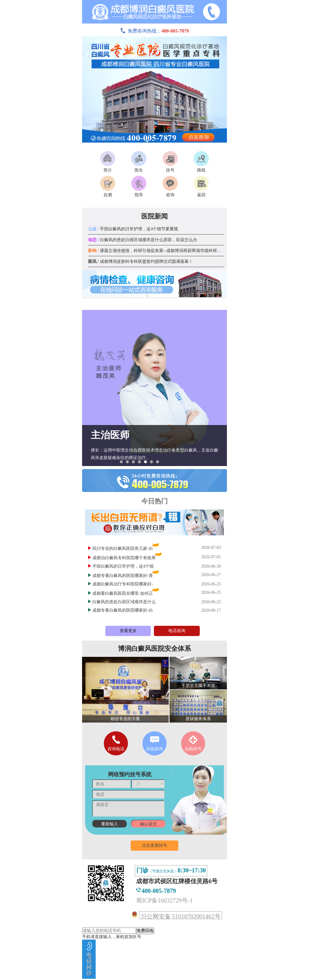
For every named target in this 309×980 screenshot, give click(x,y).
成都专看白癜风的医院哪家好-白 (123, 610)
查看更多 (128, 631)
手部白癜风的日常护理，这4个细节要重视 (133, 229)
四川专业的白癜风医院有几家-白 (123, 548)
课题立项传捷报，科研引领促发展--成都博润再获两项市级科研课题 (157, 251)
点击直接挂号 (154, 845)
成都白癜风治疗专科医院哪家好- (123, 584)
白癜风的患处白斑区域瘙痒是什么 (124, 602)
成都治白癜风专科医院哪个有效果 (124, 558)
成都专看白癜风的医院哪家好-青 (123, 576)
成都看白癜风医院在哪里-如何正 (123, 593)
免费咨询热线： (154, 31)
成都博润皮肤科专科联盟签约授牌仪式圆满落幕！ (140, 262)
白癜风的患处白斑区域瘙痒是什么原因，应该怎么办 (143, 240)
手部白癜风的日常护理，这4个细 (123, 566)
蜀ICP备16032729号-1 (164, 900)
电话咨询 (177, 631)
